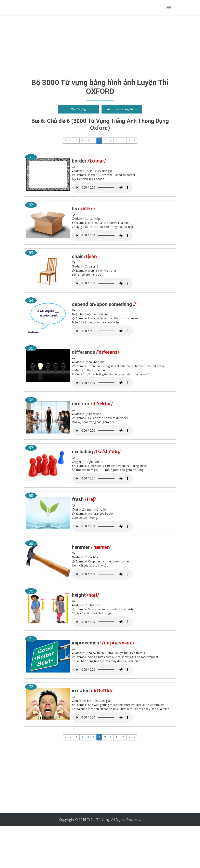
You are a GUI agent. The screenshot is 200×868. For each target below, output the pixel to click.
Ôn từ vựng (78, 109)
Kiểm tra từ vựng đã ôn (122, 109)
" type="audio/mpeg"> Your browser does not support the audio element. (102, 188)
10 (123, 140)
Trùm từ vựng (42, 8)
